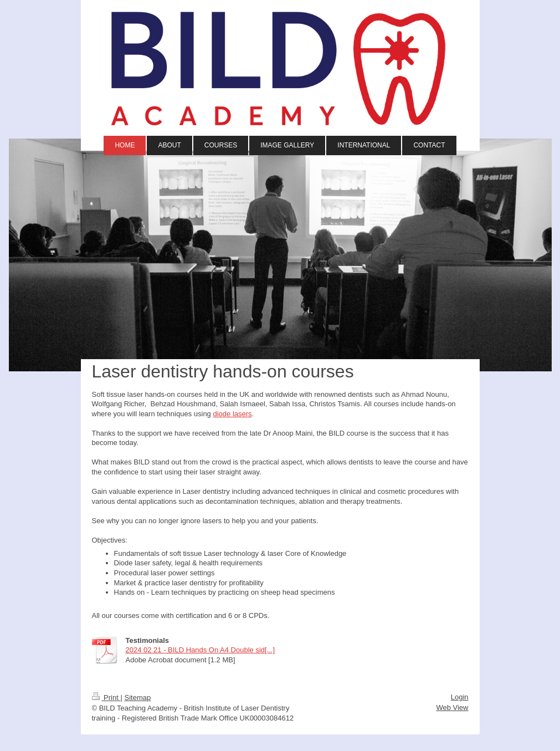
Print (106, 698)
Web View (452, 707)
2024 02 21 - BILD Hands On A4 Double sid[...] (201, 650)
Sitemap (137, 698)
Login (460, 697)
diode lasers (232, 414)
